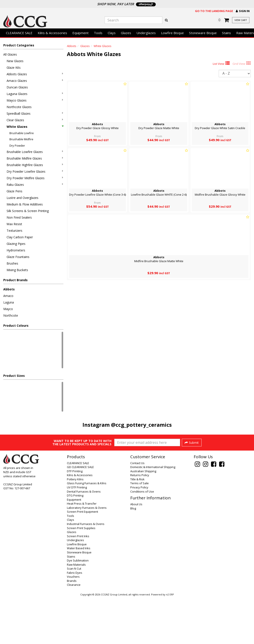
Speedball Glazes (35, 113)
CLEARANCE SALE (19, 33)
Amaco (8, 296)
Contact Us (137, 509)
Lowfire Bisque (172, 33)
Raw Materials (76, 611)
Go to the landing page (214, 11)
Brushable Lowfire (22, 133)
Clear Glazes (35, 120)
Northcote (11, 315)
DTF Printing (75, 518)
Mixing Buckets (17, 270)
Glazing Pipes (16, 244)
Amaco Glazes (35, 81)
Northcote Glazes (19, 107)
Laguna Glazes (35, 94)
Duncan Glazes (17, 87)
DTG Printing (75, 542)
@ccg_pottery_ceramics (141, 425)
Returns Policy (140, 521)
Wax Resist (14, 224)
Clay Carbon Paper (20, 237)
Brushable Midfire (21, 139)
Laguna (9, 302)
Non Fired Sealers (19, 217)
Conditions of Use (142, 538)
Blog (133, 555)
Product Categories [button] (19, 45)
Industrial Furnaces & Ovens (86, 570)
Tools (98, 33)
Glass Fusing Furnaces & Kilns (87, 530)
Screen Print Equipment (82, 558)
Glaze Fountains (18, 257)
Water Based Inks (79, 595)
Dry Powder (17, 146)
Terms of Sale (140, 530)
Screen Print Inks (78, 583)
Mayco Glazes (35, 100)
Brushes (12, 263)
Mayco (8, 309)
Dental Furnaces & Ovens (84, 538)
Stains (226, 33)
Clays (112, 33)
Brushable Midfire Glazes (35, 158)
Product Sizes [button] (14, 376)
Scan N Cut (74, 615)
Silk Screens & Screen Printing (28, 211)
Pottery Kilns (75, 526)
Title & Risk (137, 526)
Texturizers (14, 231)
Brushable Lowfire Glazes (35, 152)
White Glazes (35, 127)
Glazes (126, 33)
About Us (136, 551)
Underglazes (146, 33)
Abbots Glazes (35, 74)
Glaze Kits (14, 68)
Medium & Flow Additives (25, 204)
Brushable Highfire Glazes (35, 165)
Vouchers (73, 623)
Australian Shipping (143, 518)
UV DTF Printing (77, 534)
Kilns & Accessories (52, 33)
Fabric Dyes (75, 619)
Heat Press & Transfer (82, 550)
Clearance (74, 631)
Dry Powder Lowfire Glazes (35, 171)
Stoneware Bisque (203, 33)
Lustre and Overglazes (22, 198)
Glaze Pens (14, 191)
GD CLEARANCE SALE (80, 513)
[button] (243, 11)
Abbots (9, 289)
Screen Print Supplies (81, 574)
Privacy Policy (139, 534)
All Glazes (10, 54)
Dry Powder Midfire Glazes (35, 178)
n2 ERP (170, 641)
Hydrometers (16, 250)
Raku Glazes (35, 185)
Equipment (80, 33)
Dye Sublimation (78, 607)
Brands (72, 627)
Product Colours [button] (16, 326)
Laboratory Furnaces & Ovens (87, 554)
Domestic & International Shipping (153, 513)
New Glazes (15, 61)
